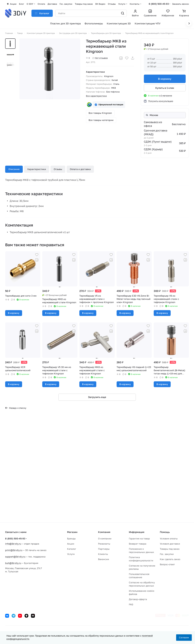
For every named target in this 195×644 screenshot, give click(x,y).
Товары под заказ (170, 549)
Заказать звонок (180, 4)
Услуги (71, 554)
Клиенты (103, 554)
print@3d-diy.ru (14, 550)
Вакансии (104, 559)
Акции (71, 544)
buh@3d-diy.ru (13, 563)
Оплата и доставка (80, 169)
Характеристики (37, 169)
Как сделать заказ (170, 559)
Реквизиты (104, 544)
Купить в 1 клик (165, 88)
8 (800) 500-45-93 (159, 4)
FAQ (131, 604)
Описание (14, 169)
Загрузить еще (97, 397)
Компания (104, 532)
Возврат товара (138, 544)
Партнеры (104, 549)
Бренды (71, 538)
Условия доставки (170, 544)
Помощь (165, 532)
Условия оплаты (169, 538)
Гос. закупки (167, 554)
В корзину (165, 79)
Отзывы (58, 169)
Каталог (72, 549)
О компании (105, 538)
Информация (137, 532)
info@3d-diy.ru (13, 544)
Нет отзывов (100, 58)
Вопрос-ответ (167, 564)
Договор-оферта (138, 599)
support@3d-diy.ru (15, 557)
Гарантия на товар (139, 538)
